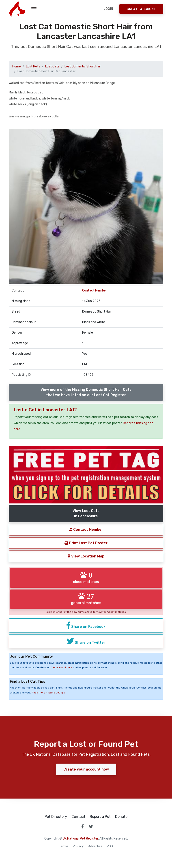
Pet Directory (56, 817)
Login (108, 9)
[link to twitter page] (91, 826)
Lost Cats (52, 66)
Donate (121, 817)
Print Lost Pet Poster (86, 543)
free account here (61, 668)
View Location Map (86, 556)
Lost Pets (33, 66)
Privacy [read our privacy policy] (78, 846)
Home (17, 66)
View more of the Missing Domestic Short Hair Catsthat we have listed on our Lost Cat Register (86, 392)
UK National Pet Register (80, 839)
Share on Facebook (86, 625)
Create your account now (86, 769)
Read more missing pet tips (48, 693)
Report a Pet (100, 817)
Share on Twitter (86, 641)
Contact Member (95, 290)
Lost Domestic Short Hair (83, 66)
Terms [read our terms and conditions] (64, 846)
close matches (86, 578)
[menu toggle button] (34, 9)
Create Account (141, 9)
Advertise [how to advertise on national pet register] (95, 846)
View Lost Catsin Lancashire (86, 513)
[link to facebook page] (82, 826)
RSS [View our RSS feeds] (110, 846)
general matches (86, 599)
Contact (78, 817)
